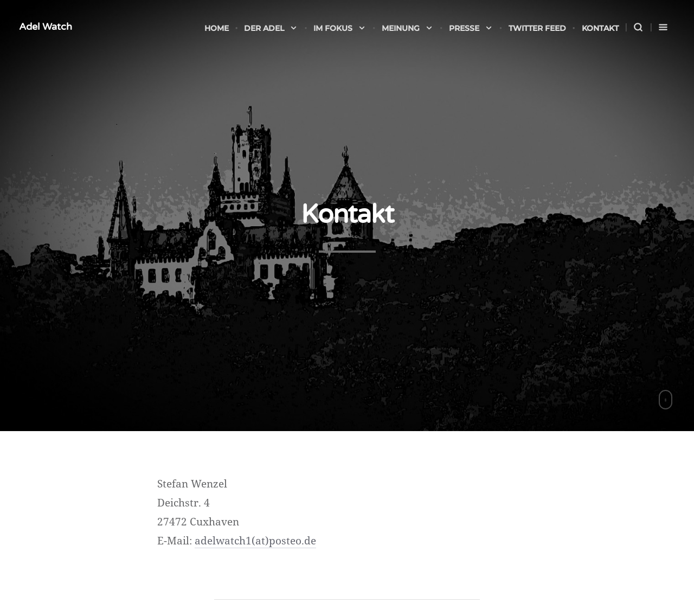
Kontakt (600, 28)
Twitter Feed (537, 28)
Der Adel (271, 28)
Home (217, 28)
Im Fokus (340, 28)
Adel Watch (46, 27)
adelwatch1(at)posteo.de (255, 541)
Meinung (407, 28)
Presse (471, 28)
